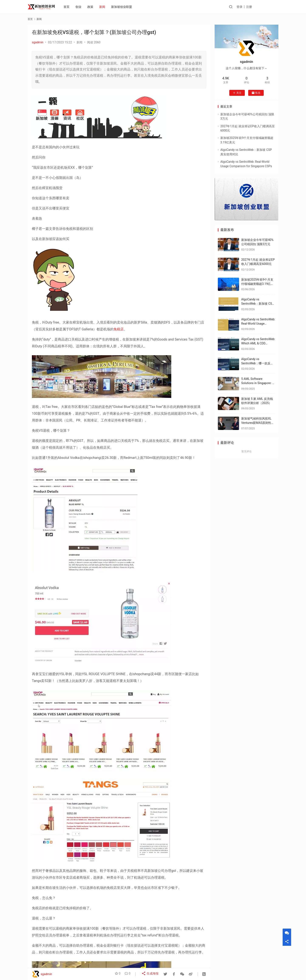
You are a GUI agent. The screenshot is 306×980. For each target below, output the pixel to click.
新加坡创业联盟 (123, 7)
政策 (92, 7)
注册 (260, 7)
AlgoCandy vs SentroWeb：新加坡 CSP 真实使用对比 (258, 303)
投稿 (272, 7)
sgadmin (38, 42)
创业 (80, 7)
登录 (251, 7)
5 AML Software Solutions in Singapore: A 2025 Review (258, 383)
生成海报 (151, 974)
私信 (256, 93)
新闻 (103, 7)
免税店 (119, 329)
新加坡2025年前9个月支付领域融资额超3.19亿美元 (257, 284)
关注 (237, 93)
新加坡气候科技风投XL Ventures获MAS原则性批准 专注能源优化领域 (258, 423)
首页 (68, 7)
